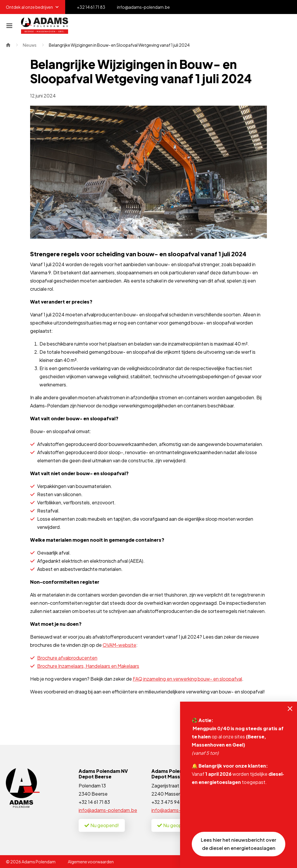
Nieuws (30, 45)
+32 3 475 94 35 (169, 802)
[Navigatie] (9, 26)
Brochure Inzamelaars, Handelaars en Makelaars (88, 666)
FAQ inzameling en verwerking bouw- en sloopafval (187, 679)
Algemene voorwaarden (91, 862)
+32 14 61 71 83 (94, 802)
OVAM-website (119, 645)
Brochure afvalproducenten (67, 658)
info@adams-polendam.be (108, 810)
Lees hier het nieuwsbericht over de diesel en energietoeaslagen (239, 844)
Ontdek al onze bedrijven (33, 7)
